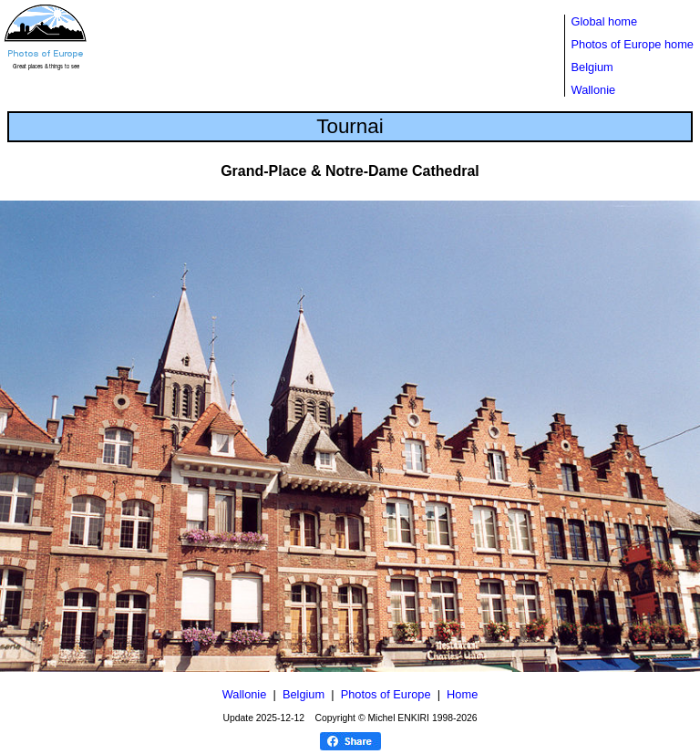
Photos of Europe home (633, 44)
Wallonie (594, 90)
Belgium (592, 67)
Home (462, 694)
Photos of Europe (386, 694)
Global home (605, 21)
